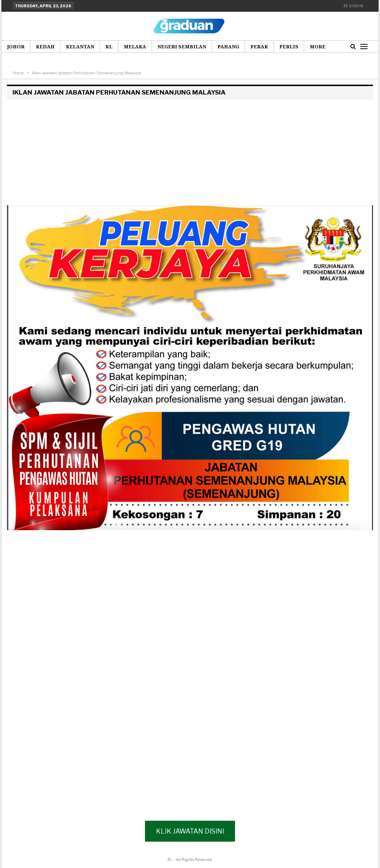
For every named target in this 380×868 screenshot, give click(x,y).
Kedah (45, 47)
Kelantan (80, 47)
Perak (259, 47)
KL (109, 47)
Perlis (289, 47)
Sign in (353, 6)
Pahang (228, 47)
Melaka (135, 47)
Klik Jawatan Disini (190, 831)
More (318, 47)
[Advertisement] (189, 154)
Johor (16, 47)
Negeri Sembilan (182, 47)
